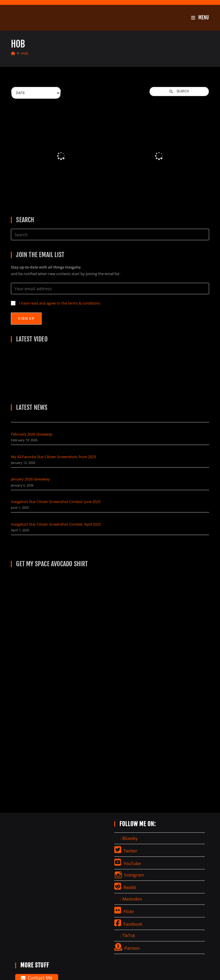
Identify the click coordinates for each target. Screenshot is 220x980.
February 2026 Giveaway (32, 434)
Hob (24, 53)
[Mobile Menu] (200, 18)
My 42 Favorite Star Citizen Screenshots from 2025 (53, 457)
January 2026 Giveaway (30, 479)
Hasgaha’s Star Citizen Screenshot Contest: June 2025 (56, 502)
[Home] (13, 53)
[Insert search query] (110, 234)
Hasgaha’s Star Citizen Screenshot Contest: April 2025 (56, 524)
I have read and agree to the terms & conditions (60, 303)
